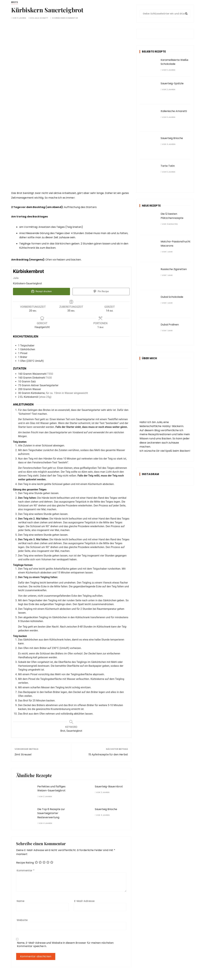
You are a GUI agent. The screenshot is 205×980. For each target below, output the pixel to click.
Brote (15, 2)
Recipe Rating (25, 862)
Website (22, 920)
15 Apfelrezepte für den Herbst (108, 754)
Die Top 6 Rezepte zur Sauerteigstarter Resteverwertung (51, 813)
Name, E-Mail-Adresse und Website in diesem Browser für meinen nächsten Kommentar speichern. (65, 944)
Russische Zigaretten (174, 269)
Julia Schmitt (41, 18)
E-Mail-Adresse (84, 901)
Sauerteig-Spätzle (172, 83)
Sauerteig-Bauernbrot (109, 786)
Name (21, 901)
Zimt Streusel (23, 754)
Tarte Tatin (168, 166)
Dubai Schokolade (172, 297)
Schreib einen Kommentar (65, 18)
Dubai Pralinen (170, 325)
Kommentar (26, 870)
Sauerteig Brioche (106, 809)
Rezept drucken (41, 291)
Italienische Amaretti (174, 111)
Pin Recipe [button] (101, 291)
